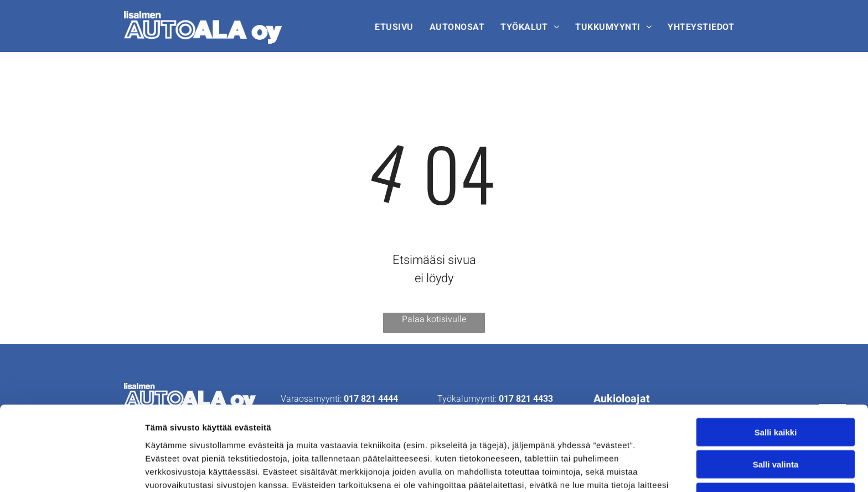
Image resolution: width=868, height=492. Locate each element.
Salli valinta (776, 388)
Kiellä (776, 420)
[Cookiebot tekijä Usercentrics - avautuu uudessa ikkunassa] (72, 470)
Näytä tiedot (592, 470)
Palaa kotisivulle (434, 319)
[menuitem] (395, 27)
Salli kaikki (776, 355)
